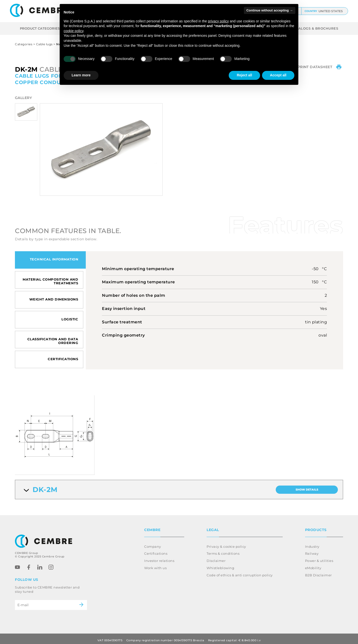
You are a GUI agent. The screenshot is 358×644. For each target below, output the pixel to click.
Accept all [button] (278, 75)
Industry (312, 544)
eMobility (313, 565)
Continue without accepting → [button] (270, 10)
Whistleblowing (220, 565)
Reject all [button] (244, 75)
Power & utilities (319, 558)
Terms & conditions (223, 550)
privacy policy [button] (218, 21)
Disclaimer (216, 558)
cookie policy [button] (73, 31)
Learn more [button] (81, 75)
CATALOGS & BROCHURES (315, 28)
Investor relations (159, 558)
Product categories (43, 28)
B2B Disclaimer (318, 572)
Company (153, 544)
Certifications (156, 550)
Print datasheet (320, 68)
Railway (312, 550)
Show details (307, 490)
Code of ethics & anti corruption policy (240, 572)
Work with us (155, 565)
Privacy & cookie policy (226, 544)
